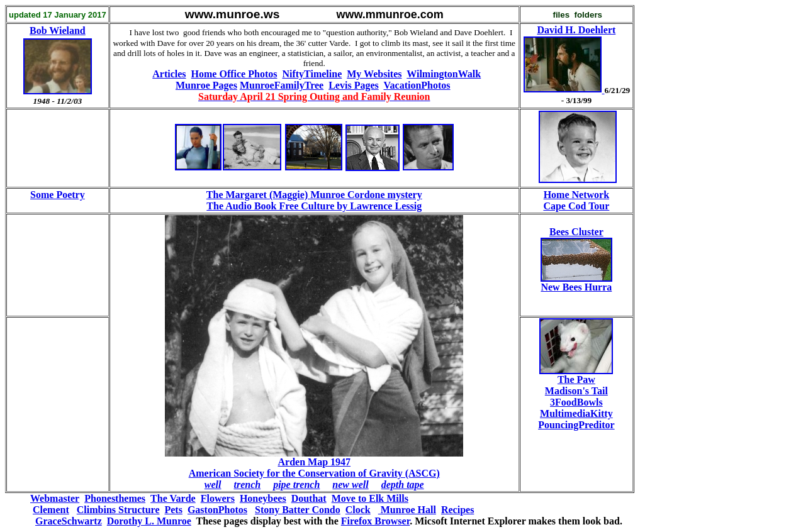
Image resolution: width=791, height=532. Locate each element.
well (213, 485)
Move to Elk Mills (370, 498)
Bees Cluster (576, 232)
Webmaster (55, 498)
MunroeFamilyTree (282, 85)
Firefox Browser (375, 521)
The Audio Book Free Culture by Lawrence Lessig (314, 206)
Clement (51, 510)
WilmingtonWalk (444, 74)
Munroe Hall (407, 510)
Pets (173, 510)
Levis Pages (354, 85)
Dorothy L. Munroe (149, 521)
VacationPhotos (417, 85)
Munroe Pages (206, 85)
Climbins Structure (118, 510)
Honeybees (263, 498)
